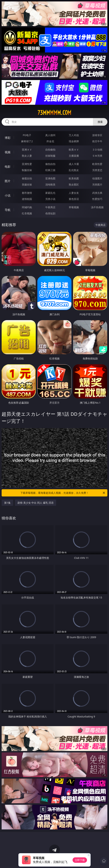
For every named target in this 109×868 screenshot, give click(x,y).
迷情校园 (27, 199)
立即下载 (80, 860)
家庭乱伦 (50, 193)
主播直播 (74, 156)
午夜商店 (50, 207)
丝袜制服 (50, 156)
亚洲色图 (50, 178)
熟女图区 (74, 185)
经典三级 (50, 170)
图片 (8, 181)
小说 (8, 195)
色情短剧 (50, 213)
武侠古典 (97, 193)
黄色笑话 (74, 199)
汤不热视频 (97, 207)
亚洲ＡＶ (27, 150)
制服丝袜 (27, 170)
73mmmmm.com (54, 113)
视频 (8, 152)
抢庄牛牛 (97, 141)
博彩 (8, 138)
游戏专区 (97, 135)
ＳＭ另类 (97, 156)
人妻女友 (74, 193)
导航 (8, 210)
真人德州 (50, 135)
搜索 (100, 122)
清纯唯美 (50, 185)
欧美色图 (74, 178)
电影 (8, 167)
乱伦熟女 (74, 170)
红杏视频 (27, 213)
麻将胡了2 (27, 141)
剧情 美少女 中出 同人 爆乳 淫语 (36, 503)
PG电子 (27, 135)
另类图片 (97, 185)
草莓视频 (74, 207)
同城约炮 (27, 207)
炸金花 (50, 141)
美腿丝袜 (27, 185)
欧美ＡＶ (74, 150)
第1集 (7, 503)
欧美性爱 (97, 164)
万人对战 (74, 135)
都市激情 (27, 193)
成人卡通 (74, 164)
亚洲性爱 (27, 164)
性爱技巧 (97, 199)
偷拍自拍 (50, 164)
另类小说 (50, 199)
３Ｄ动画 (97, 150)
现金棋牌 (74, 141)
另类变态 (97, 170)
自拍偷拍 (50, 150)
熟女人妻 (27, 156)
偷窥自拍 (27, 178)
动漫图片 (97, 178)
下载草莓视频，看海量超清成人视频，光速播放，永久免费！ (63, 493)
